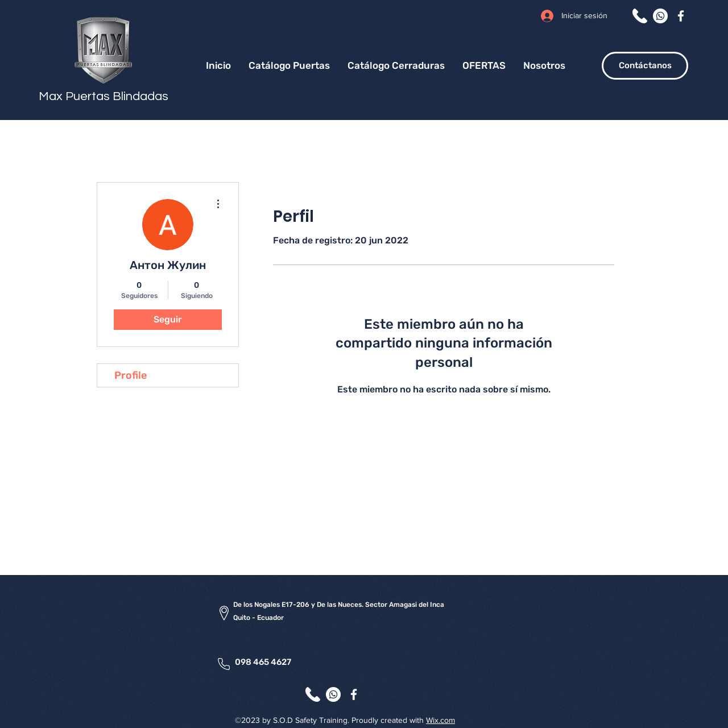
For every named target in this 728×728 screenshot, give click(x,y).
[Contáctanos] (645, 66)
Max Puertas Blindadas (104, 96)
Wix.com (440, 720)
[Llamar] (640, 16)
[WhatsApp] (660, 16)
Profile (131, 375)
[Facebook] (681, 16)
